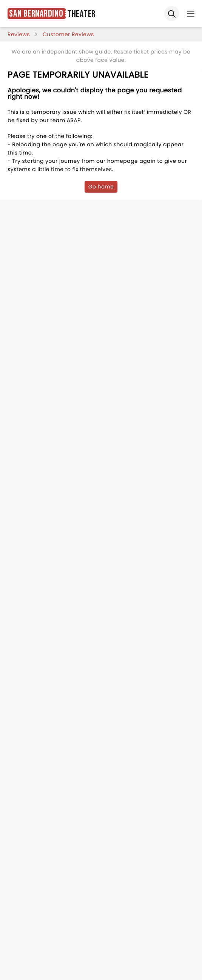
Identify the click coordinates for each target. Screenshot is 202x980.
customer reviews (68, 34)
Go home (101, 187)
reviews (19, 34)
